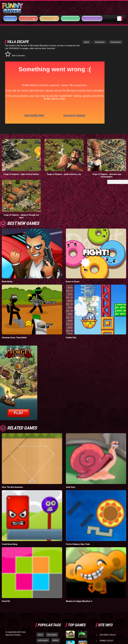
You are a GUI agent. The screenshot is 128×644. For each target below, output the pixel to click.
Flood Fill (6, 552)
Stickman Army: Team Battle (14, 288)
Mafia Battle (7, 232)
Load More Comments (118, 169)
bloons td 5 (42, 602)
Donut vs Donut (73, 232)
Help (102, 597)
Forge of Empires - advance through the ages (112, 162)
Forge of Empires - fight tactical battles (16, 162)
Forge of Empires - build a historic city (48, 162)
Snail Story (71, 438)
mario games (52, 585)
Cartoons (92, 18)
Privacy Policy (106, 591)
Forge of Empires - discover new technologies (80, 162)
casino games (43, 591)
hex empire (54, 602)
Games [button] (28, 18)
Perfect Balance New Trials (78, 495)
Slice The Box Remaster (12, 438)
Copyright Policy (108, 585)
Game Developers (108, 603)
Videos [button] (49, 18)
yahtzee (55, 591)
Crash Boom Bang (10, 495)
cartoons (55, 596)
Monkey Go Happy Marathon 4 (79, 552)
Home (10, 18)
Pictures (70, 18)
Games (77, 42)
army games (42, 596)
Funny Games (91, 42)
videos (40, 585)
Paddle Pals (71, 288)
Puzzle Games (107, 42)
